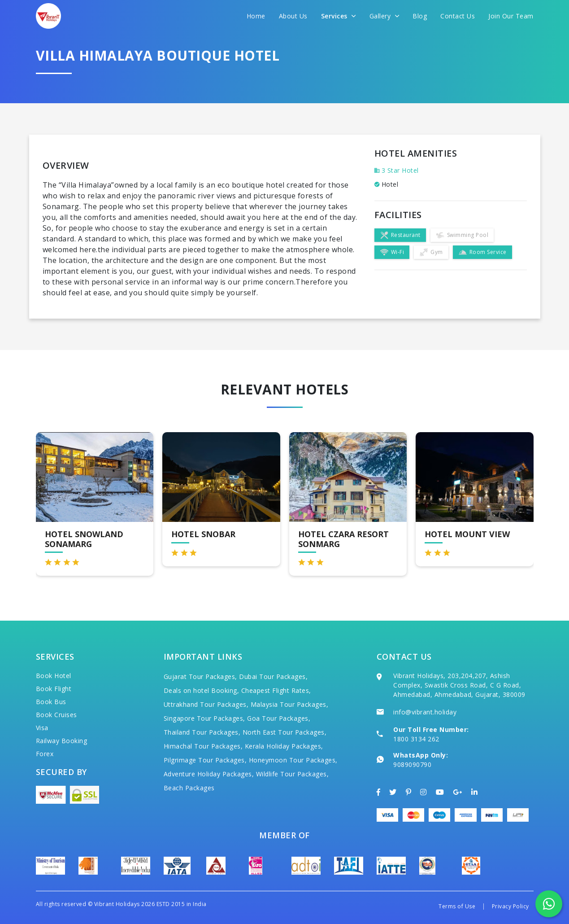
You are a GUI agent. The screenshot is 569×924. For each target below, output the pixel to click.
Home (256, 16)
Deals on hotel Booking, (202, 690)
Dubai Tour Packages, (273, 677)
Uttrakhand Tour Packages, (206, 704)
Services (339, 16)
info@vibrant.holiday (425, 712)
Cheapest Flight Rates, (276, 690)
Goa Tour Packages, (279, 718)
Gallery (384, 16)
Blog (420, 16)
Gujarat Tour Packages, (200, 677)
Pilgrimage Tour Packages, (205, 760)
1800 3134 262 (416, 739)
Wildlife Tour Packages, (293, 774)
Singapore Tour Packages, (204, 718)
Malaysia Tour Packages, (290, 704)
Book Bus (51, 702)
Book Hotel (54, 676)
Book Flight (54, 689)
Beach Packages (189, 788)
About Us (293, 16)
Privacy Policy (510, 906)
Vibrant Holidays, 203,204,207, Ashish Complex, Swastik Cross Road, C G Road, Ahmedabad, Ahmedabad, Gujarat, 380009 (459, 685)
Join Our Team (511, 16)
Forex (45, 754)
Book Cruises (56, 715)
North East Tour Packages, (285, 732)
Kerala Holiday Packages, (284, 746)
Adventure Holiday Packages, (209, 774)
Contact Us (458, 16)
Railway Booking (62, 741)
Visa (42, 728)
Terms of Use (457, 906)
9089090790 (412, 764)
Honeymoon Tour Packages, (293, 760)
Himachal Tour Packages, (203, 746)
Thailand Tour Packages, (202, 732)
